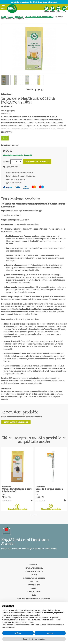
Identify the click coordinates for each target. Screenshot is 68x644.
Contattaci (34, 582)
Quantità (6, 162)
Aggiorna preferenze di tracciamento (34, 598)
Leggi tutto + (7, 132)
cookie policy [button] (35, 615)
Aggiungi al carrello (37, 162)
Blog (34, 595)
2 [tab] (33, 515)
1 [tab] (31, 515)
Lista (58, 10)
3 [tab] (35, 515)
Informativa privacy (34, 568)
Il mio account (34, 592)
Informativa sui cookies (34, 578)
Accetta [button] (50, 633)
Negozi (34, 588)
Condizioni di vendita (34, 571)
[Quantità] (16, 162)
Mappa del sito (34, 585)
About (34, 575)
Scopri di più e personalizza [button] (34, 639)
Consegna (34, 565)
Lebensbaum (7, 94)
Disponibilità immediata (17, 507)
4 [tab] (37, 515)
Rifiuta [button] (18, 633)
